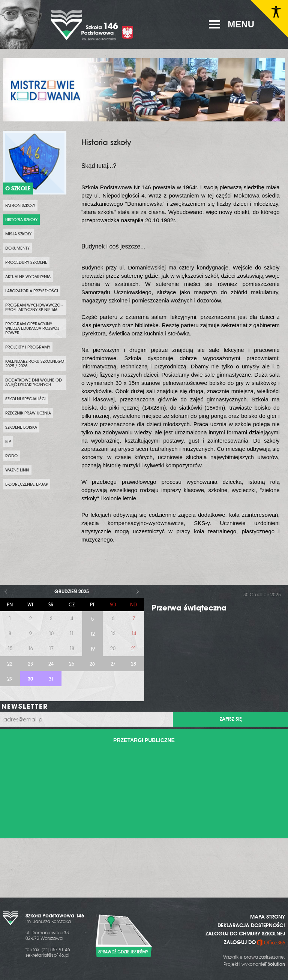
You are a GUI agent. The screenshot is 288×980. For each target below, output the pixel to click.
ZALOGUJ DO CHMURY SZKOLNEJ (245, 934)
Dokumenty (17, 248)
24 (51, 664)
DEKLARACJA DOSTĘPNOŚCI (251, 925)
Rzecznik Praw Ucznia (28, 413)
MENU (241, 24)
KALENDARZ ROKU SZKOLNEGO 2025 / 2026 (35, 364)
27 (113, 664)
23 (30, 664)
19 (92, 649)
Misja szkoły (18, 234)
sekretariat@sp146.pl (47, 955)
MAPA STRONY (268, 917)
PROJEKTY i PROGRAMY (28, 347)
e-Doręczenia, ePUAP (27, 484)
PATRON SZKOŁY (20, 205)
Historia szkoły (21, 220)
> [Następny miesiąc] (137, 592)
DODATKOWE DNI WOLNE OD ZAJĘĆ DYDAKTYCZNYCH (34, 382)
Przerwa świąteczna (189, 608)
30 (30, 679)
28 (133, 664)
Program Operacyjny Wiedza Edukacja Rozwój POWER (32, 328)
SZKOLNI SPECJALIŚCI (25, 399)
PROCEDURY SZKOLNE (26, 262)
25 (72, 664)
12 (92, 634)
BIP (8, 441)
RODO (11, 456)
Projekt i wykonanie (254, 964)
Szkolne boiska (21, 427)
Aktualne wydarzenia (28, 277)
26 (92, 664)
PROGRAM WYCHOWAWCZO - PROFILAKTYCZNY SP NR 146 (34, 307)
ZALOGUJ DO (254, 942)
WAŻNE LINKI (17, 470)
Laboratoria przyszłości (32, 291)
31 (51, 679)
